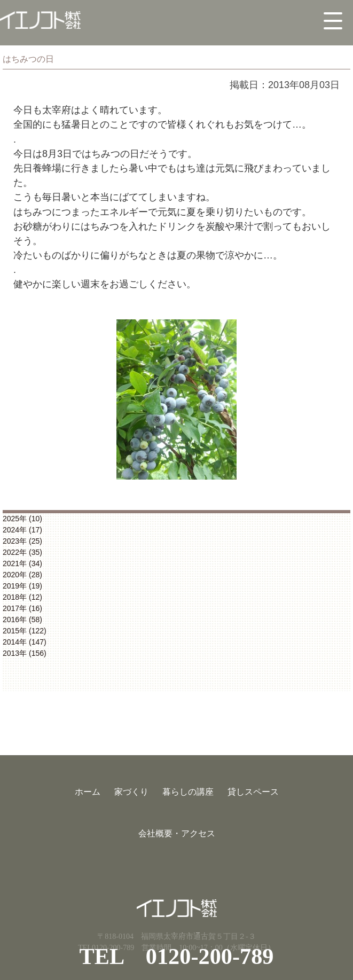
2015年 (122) (25, 631)
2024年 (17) (22, 530)
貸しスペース (253, 792)
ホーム (88, 792)
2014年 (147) (25, 642)
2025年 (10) (22, 519)
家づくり (131, 792)
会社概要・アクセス (177, 833)
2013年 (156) (25, 653)
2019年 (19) (22, 586)
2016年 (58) (22, 620)
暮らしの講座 (188, 792)
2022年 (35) (22, 552)
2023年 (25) (22, 541)
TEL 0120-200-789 (177, 956)
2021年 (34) (22, 563)
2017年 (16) (22, 608)
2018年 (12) (22, 597)
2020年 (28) (22, 575)
